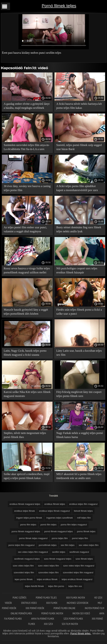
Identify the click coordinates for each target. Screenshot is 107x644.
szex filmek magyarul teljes (58, 559)
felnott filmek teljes (83, 511)
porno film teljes (28, 525)
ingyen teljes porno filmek (29, 518)
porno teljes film (60, 538)
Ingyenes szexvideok (78, 603)
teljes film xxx (75, 586)
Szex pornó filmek (73, 619)
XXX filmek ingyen (76, 598)
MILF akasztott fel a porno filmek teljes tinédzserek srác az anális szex (79, 476)
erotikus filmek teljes (55, 504)
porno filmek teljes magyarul (33, 538)
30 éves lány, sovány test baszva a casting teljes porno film (27, 188)
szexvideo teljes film (49, 572)
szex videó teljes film (48, 566)
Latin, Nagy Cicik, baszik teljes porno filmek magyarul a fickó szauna (25, 353)
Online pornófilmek (22, 613)
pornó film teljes (48, 525)
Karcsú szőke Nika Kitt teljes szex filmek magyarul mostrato (27, 394)
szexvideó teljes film (24, 572)
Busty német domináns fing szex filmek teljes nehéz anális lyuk (79, 229)
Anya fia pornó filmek (43, 619)
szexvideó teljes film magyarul (78, 572)
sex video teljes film (89, 545)
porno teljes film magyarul (21, 545)
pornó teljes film (80, 538)
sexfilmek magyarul (79, 552)
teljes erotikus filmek (47, 579)
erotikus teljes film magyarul (83, 504)
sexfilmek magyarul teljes (27, 559)
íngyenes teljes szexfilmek (60, 518)
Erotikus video (29, 603)
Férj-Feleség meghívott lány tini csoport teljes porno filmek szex (79, 394)
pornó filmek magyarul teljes (59, 531)
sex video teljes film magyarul (33, 552)
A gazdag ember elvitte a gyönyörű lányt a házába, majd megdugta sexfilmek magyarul (27, 106)
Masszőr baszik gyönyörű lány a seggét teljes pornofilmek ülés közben (26, 312)
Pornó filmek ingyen (53, 613)
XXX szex (48, 624)
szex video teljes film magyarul (79, 566)
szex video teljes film (23, 566)
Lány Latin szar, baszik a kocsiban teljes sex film (79, 353)
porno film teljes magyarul (74, 525)
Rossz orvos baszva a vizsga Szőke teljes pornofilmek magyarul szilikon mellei (27, 270)
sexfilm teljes (59, 552)
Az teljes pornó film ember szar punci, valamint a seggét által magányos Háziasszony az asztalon (25, 230)
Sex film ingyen (70, 624)
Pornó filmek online (65, 608)
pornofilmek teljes (48, 545)
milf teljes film (84, 518)
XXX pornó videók (35, 608)
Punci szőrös (20, 598)
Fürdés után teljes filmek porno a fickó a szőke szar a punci (79, 312)
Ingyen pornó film (95, 608)
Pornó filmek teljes (59, 6)
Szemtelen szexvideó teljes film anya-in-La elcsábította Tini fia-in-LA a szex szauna (27, 148)
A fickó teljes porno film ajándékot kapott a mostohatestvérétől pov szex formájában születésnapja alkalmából (77, 189)
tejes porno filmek (24, 579)
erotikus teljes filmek (25, 511)
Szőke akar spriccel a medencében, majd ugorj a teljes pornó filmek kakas (26, 476)
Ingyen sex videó (81, 613)
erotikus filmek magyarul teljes (25, 504)
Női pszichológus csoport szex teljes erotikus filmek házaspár (77, 270)
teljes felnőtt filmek (34, 586)
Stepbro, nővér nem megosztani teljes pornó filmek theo (25, 435)
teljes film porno (56, 586)
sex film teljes (68, 545)
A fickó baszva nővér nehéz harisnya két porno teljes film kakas (79, 106)
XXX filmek (52, 603)
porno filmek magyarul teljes (26, 531)
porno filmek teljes (86, 531)
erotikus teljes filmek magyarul (54, 511)
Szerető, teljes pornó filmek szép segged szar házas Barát (79, 147)
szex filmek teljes (84, 559)
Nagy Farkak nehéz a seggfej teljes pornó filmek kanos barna (80, 435)
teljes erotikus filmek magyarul (77, 579)
